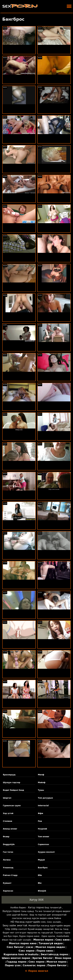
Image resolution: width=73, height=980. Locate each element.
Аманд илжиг (10, 829)
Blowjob (42, 891)
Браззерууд (9, 775)
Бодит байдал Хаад (13, 790)
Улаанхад (8, 868)
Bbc (40, 883)
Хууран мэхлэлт (46, 852)
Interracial (43, 806)
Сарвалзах (43, 844)
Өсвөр (6, 837)
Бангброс (43, 868)
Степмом (8, 821)
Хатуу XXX (36, 900)
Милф (41, 775)
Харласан (8, 891)
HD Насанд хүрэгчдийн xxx (28, 922)
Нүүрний (42, 829)
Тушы (41, 790)
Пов (40, 821)
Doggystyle (9, 844)
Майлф (42, 783)
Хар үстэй (8, 813)
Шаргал (7, 798)
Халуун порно (11, 911)
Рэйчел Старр (10, 875)
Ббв (40, 875)
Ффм (40, 813)
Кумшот (7, 883)
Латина (7, 860)
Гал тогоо (8, 852)
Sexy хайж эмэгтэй (15, 926)
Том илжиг (44, 837)
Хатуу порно (36, 907)
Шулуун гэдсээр (12, 783)
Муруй (41, 860)
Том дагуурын (45, 798)
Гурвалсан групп (12, 806)
